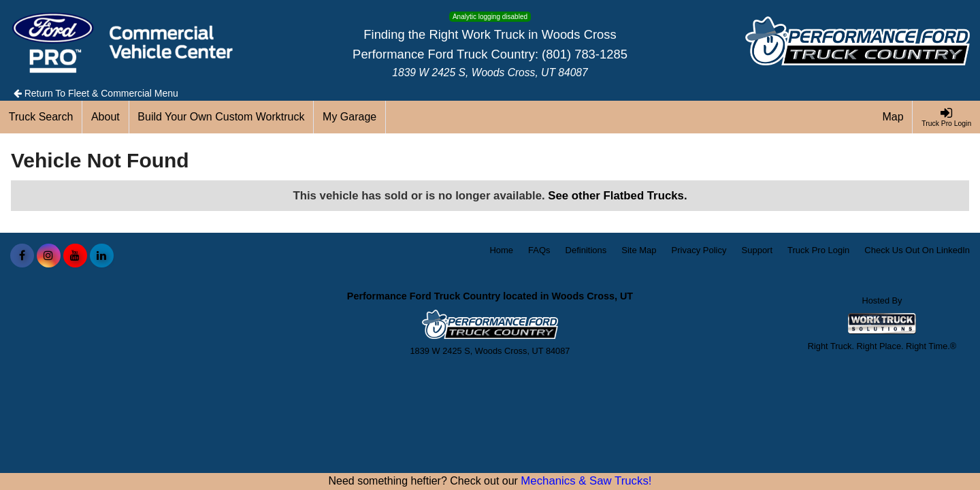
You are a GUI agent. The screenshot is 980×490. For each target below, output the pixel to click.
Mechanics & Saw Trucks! (586, 481)
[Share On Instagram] (49, 256)
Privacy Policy (699, 250)
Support (757, 250)
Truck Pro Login (818, 250)
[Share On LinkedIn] (102, 256)
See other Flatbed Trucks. (617, 196)
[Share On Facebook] (22, 256)
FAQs (539, 250)
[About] (105, 117)
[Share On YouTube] (75, 256)
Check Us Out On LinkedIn (917, 250)
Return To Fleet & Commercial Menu (96, 93)
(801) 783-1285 (585, 54)
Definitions (586, 250)
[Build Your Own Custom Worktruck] (222, 117)
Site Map (639, 250)
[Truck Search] (41, 117)
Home (501, 250)
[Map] (894, 117)
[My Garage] (350, 117)
